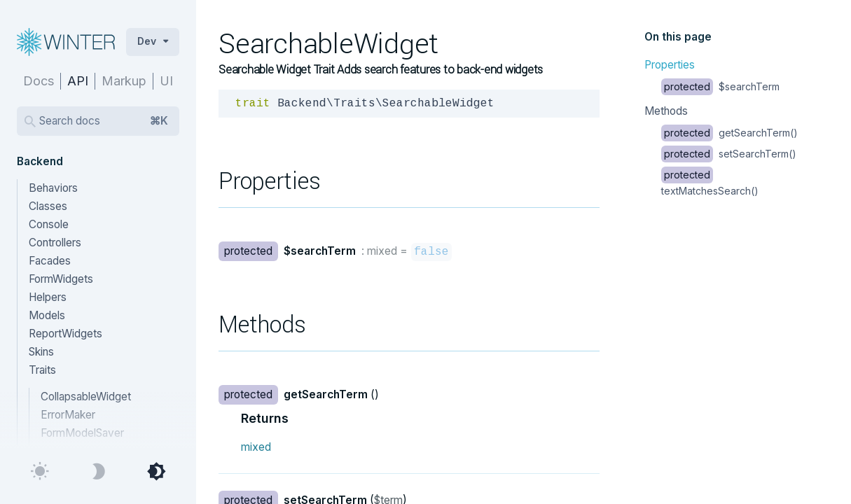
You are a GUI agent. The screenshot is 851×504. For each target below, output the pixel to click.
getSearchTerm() (729, 133)
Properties (670, 65)
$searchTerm (720, 86)
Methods (666, 111)
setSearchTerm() (729, 154)
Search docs (104, 121)
